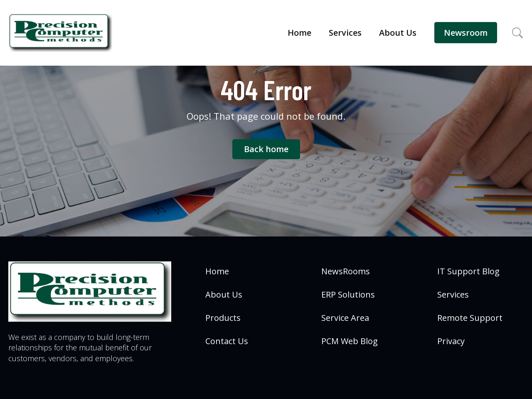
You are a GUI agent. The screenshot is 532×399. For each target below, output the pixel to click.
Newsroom (466, 33)
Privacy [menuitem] (451, 341)
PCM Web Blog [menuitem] (350, 341)
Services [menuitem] (453, 294)
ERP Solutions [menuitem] (348, 294)
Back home (266, 149)
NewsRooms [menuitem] (346, 271)
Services (345, 33)
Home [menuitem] (217, 271)
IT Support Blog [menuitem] (468, 271)
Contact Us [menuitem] (227, 341)
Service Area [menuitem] (345, 318)
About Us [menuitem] (224, 294)
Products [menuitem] (223, 318)
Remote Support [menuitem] (470, 318)
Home (299, 33)
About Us (398, 33)
